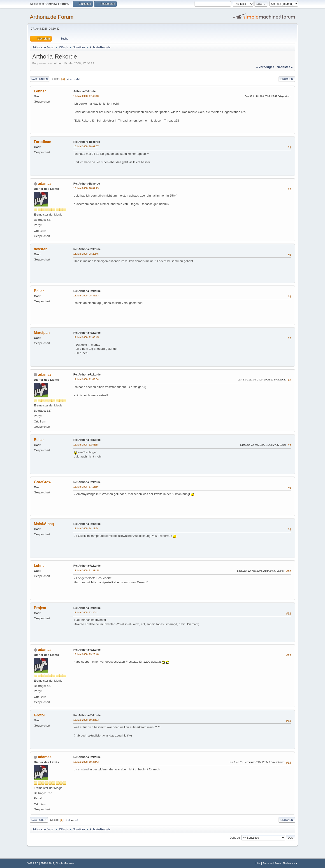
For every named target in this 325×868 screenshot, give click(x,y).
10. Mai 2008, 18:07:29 (86, 188)
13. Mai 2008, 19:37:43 (86, 762)
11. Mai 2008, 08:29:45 (86, 254)
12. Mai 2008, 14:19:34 (86, 528)
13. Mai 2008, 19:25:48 (86, 654)
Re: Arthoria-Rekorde (87, 249)
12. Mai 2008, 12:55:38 (86, 445)
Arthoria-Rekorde (85, 91)
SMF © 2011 (48, 863)
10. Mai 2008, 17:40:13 (86, 96)
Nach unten (40, 79)
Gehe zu (235, 838)
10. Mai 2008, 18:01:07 (86, 146)
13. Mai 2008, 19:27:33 (86, 720)
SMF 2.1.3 (33, 863)
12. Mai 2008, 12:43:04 (86, 379)
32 (78, 79)
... (74, 79)
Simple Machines (65, 863)
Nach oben (39, 820)
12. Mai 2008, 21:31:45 (86, 570)
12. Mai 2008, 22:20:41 (86, 612)
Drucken (287, 79)
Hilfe (258, 863)
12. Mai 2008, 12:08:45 (86, 337)
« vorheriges (265, 67)
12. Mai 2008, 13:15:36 (86, 487)
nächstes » (285, 67)
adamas (45, 184)
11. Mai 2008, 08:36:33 (86, 296)
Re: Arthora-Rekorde (87, 142)
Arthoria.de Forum (52, 17)
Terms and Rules (272, 863)
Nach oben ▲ (290, 863)
